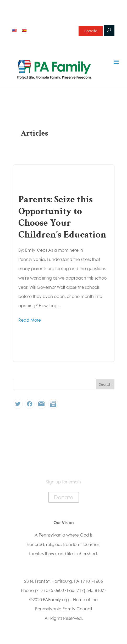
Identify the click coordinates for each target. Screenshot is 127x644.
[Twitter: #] (18, 404)
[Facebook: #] (30, 404)
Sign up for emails (51, 30)
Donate (91, 31)
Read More (30, 320)
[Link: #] (41, 404)
